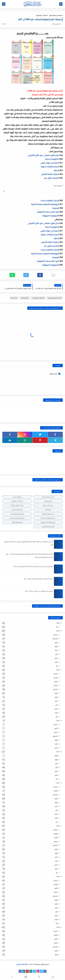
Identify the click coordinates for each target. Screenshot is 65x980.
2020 (58, 826)
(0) (4, 24)
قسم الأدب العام (48, 505)
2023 (58, 720)
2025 (58, 631)
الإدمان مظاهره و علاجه (50, 200)
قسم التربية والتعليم (48, 514)
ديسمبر (56, 635)
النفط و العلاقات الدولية (50, 167)
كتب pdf (14, 298)
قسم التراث (25, 298)
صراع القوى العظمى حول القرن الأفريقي (44, 155)
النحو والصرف (48, 501)
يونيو (56, 646)
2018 (58, 927)
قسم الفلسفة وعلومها (48, 522)
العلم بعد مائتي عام (52, 178)
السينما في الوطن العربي (50, 163)
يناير (57, 627)
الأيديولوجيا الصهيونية (51, 216)
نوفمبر (56, 678)
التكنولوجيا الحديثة (52, 159)
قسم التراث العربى (17, 510)
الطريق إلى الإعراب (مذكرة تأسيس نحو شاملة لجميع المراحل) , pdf (33, 566)
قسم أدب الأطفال (17, 501)
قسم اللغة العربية (17, 522)
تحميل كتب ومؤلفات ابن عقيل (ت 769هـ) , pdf (39, 591)
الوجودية (56, 208)
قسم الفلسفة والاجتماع (17, 518)
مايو (56, 650)
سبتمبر (56, 685)
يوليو (56, 642)
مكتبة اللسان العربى (22, 964)
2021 (58, 783)
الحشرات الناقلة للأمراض (50, 174)
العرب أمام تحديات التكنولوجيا (48, 212)
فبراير (56, 662)
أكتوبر (56, 681)
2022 (58, 752)
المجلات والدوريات (41, 15)
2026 (58, 623)
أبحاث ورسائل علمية (48, 497)
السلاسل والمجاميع (55, 15)
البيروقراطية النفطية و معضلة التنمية (45, 204)
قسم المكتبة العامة (48, 527)
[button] (40, 275)
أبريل (56, 654)
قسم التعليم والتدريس (17, 514)
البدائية (57, 170)
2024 (58, 670)
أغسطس (55, 639)
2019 (58, 876)
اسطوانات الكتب (17, 497)
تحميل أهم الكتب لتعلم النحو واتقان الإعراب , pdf (38, 579)
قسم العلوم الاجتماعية (48, 518)
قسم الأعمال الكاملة (17, 505)
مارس (56, 658)
